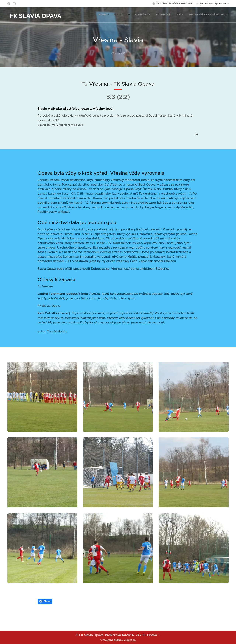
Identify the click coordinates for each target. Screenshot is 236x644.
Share (45, 601)
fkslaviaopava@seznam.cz (214, 4)
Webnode (130, 640)
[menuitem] (197, 15)
